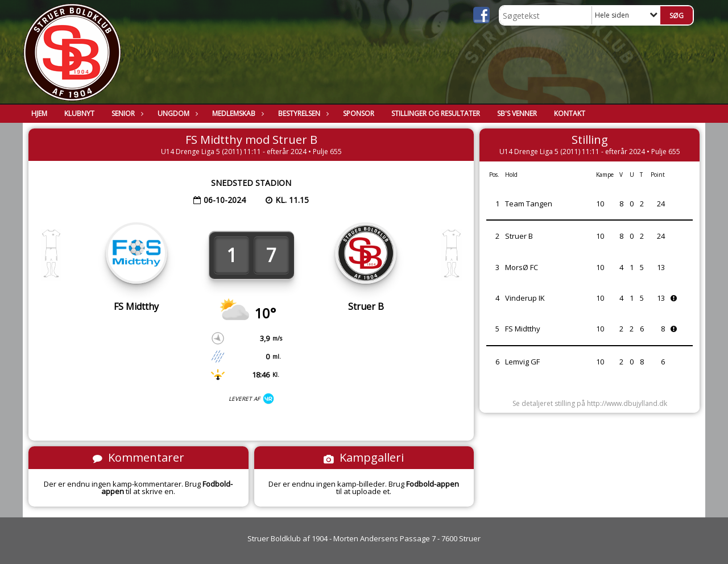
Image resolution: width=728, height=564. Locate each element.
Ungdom (176, 113)
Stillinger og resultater (436, 113)
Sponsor (359, 113)
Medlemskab (237, 113)
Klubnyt (79, 113)
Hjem (39, 113)
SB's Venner (517, 113)
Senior (126, 113)
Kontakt (570, 113)
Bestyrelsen (302, 113)
